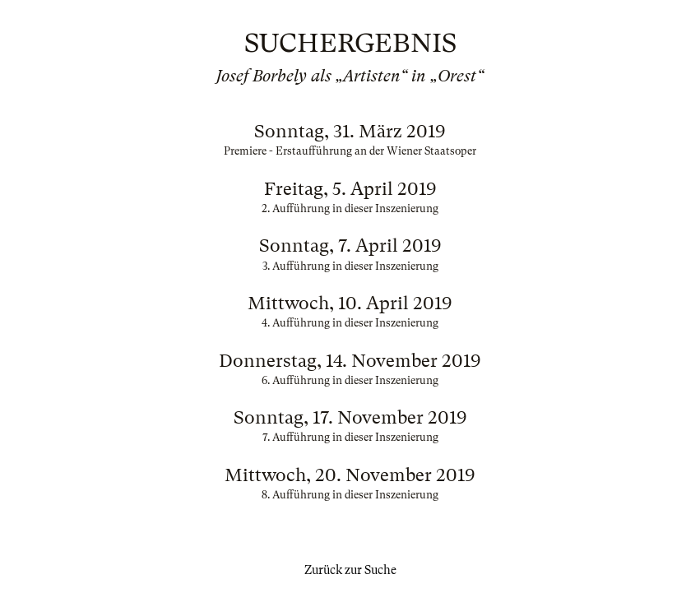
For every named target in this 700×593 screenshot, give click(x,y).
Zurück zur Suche (350, 570)
